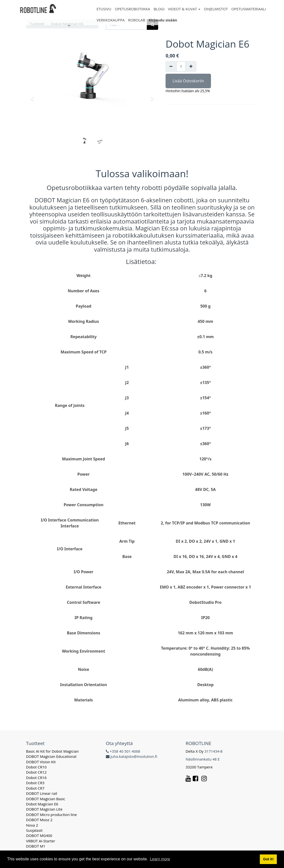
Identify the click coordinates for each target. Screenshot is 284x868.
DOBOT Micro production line (52, 815)
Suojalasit (34, 830)
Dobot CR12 (36, 772)
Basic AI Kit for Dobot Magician (53, 751)
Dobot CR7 (35, 788)
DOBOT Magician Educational (51, 756)
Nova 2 (32, 825)
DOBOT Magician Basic (46, 799)
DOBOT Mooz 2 (39, 820)
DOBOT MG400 (39, 835)
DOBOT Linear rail (42, 793)
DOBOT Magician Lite (44, 809)
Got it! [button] (268, 859)
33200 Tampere (199, 767)
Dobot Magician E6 (42, 804)
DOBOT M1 (36, 846)
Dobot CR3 (35, 783)
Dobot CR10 (36, 767)
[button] (34, 96)
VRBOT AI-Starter (41, 841)
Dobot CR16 (36, 778)
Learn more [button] (160, 859)
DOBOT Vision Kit (41, 762)
